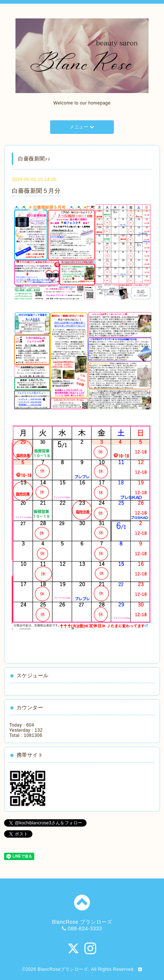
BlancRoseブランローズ (63, 969)
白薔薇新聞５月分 (36, 191)
